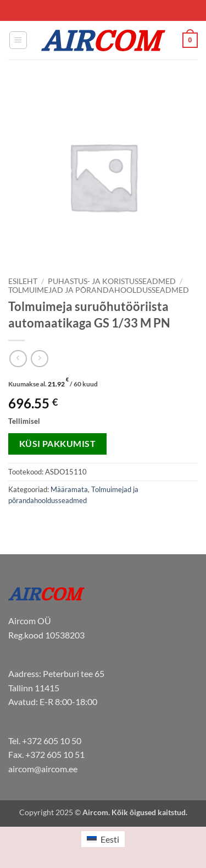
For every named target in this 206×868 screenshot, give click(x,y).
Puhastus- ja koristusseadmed (112, 281)
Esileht (23, 281)
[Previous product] (39, 359)
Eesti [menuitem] (110, 839)
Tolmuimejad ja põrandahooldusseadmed (99, 290)
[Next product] (18, 359)
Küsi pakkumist (58, 444)
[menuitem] (103, 839)
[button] (18, 40)
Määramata (69, 489)
